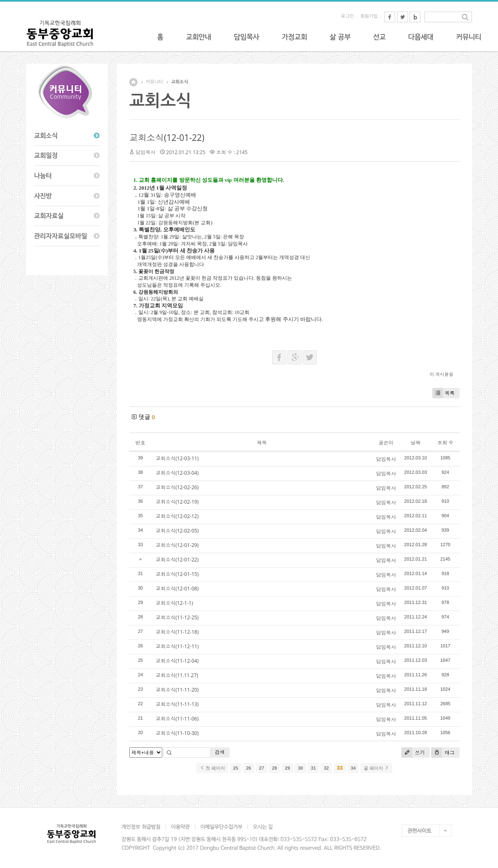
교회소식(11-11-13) (177, 704)
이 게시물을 (441, 374)
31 (313, 768)
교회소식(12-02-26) (177, 487)
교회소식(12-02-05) (177, 531)
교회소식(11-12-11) (177, 646)
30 (300, 768)
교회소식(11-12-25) (177, 617)
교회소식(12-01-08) (177, 589)
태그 (443, 753)
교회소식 (179, 82)
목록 (443, 393)
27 (261, 768)
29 (287, 768)
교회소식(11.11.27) (177, 675)
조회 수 (445, 443)
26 (249, 768)
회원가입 (369, 16)
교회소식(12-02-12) (177, 516)
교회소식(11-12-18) (177, 632)
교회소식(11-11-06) (177, 719)
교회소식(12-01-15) (177, 574)
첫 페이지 (212, 768)
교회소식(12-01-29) (177, 545)
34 (353, 768)
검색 (220, 752)
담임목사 (145, 152)
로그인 (347, 16)
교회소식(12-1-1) (174, 603)
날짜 (415, 443)
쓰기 (413, 753)
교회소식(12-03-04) (177, 473)
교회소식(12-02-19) (177, 502)
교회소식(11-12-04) (177, 661)
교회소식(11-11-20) (177, 690)
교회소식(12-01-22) (167, 138)
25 (236, 768)
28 (275, 768)
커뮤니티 (154, 82)
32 (326, 768)
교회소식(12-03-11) (177, 458)
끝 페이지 (376, 768)
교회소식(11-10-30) (177, 733)
